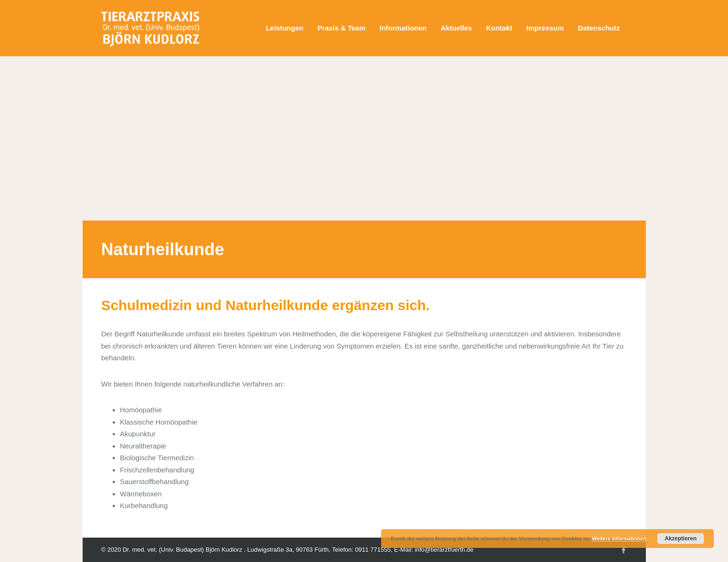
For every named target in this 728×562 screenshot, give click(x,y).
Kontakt (499, 28)
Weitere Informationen (619, 539)
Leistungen (284, 28)
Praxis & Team (341, 28)
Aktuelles (456, 28)
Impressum (545, 28)
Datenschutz (599, 28)
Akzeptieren (681, 539)
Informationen (403, 28)
